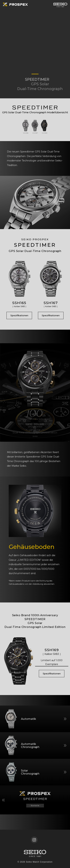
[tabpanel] (35, 49)
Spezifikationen (19, 315)
